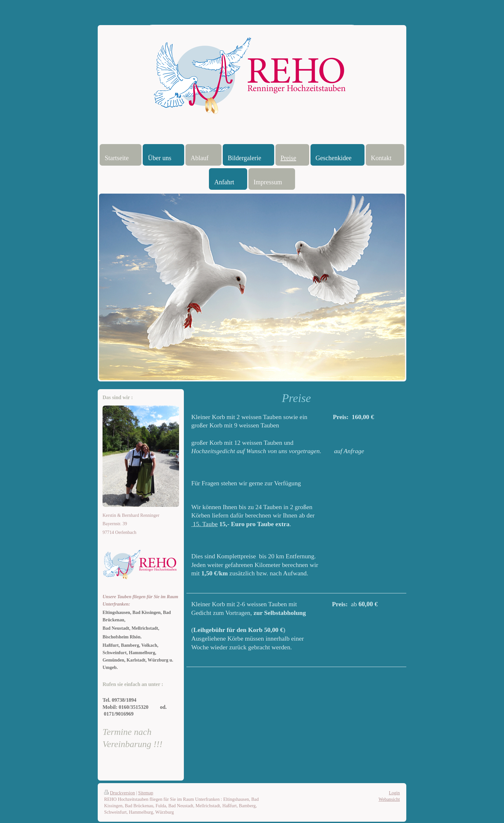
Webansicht (389, 799)
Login (394, 793)
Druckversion (120, 793)
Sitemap (146, 793)
